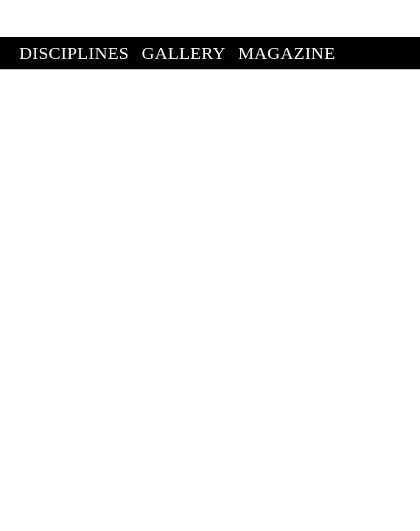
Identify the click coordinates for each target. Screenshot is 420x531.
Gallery (183, 16)
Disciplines (74, 16)
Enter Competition (113, 49)
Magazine (287, 16)
